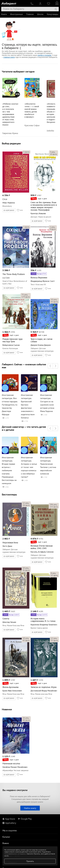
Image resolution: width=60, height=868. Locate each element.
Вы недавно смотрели (15, 790)
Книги (4, 14)
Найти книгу (30, 808)
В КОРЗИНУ (9, 210)
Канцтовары (53, 14)
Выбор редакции (11, 143)
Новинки (7, 709)
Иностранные (16, 14)
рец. (53, 152)
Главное (30, 14)
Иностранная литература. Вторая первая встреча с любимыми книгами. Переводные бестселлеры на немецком (9, 470)
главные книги (9, 57)
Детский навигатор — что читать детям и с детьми (24, 428)
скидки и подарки (44, 55)
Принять (30, 861)
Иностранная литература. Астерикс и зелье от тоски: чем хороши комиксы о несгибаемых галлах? (29, 467)
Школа (40, 14)
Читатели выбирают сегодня (18, 72)
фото (26, 152)
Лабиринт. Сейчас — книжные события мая (24, 366)
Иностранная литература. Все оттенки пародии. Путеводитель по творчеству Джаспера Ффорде (10, 405)
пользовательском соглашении (15, 854)
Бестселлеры (9, 494)
